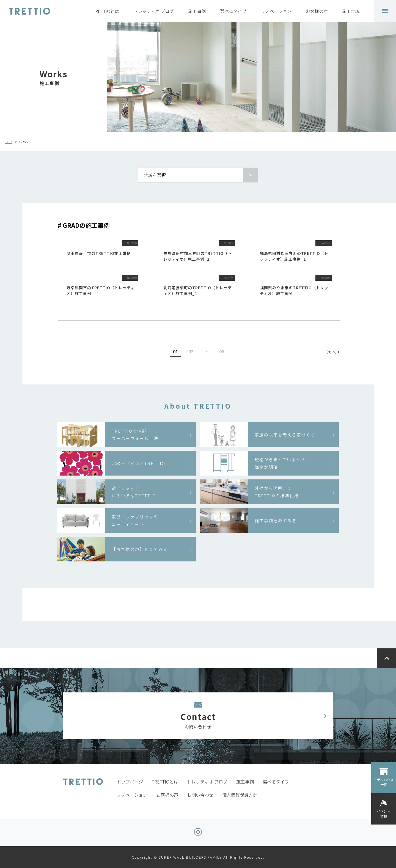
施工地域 (351, 11)
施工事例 (197, 11)
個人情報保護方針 (240, 795)
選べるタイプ (233, 11)
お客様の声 (317, 11)
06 (222, 351)
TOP (8, 142)
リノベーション (276, 11)
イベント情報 (384, 814)
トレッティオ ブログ (154, 11)
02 (191, 351)
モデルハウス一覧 (384, 782)
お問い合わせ (200, 795)
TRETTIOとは (106, 11)
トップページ (130, 782)
